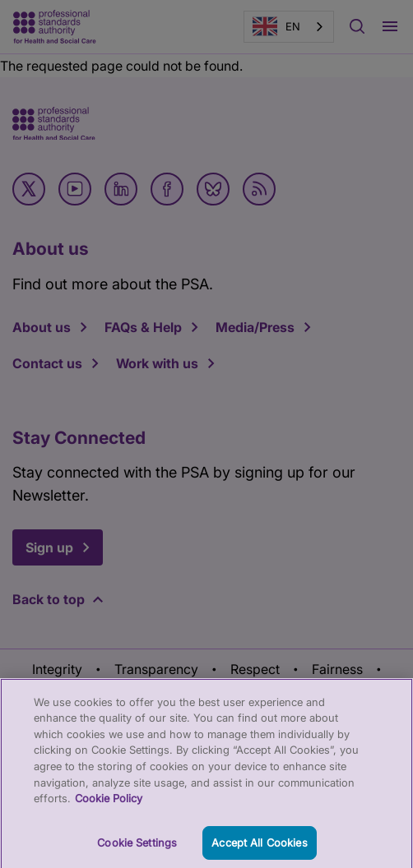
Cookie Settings (137, 847)
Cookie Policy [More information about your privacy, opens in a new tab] (109, 804)
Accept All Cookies (259, 847)
